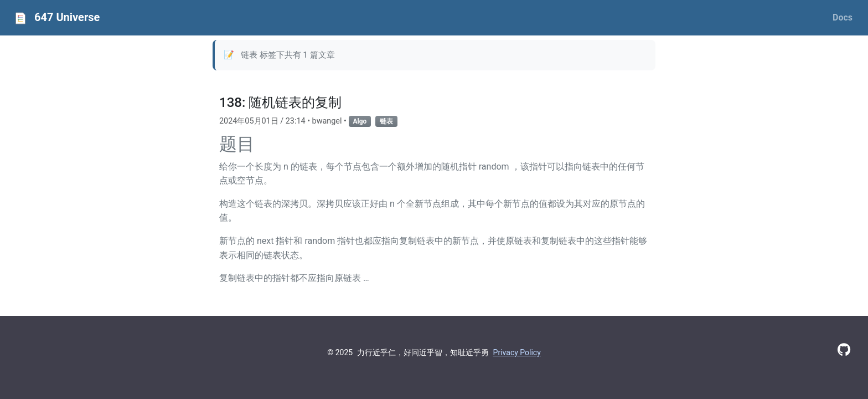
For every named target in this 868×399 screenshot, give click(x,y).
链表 (386, 121)
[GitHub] (844, 350)
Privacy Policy (517, 352)
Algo (360, 121)
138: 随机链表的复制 (280, 103)
